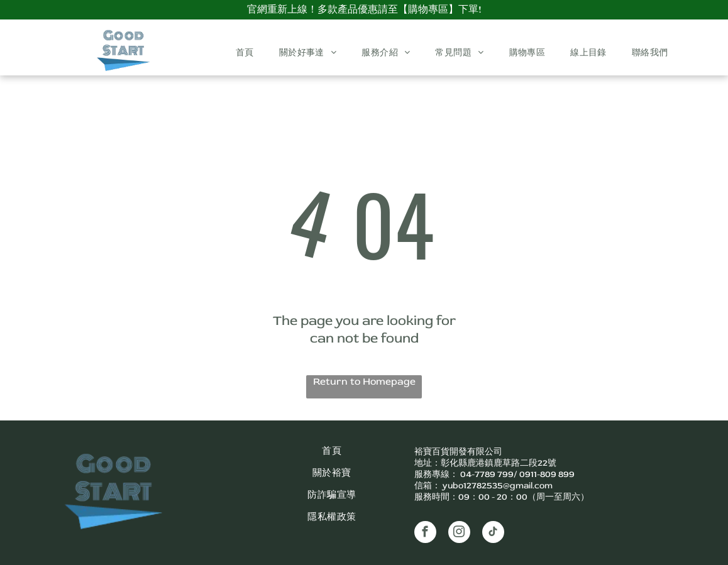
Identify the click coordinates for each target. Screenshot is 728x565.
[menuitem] (245, 53)
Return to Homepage (364, 381)
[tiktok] (493, 534)
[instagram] (459, 534)
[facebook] (425, 534)
